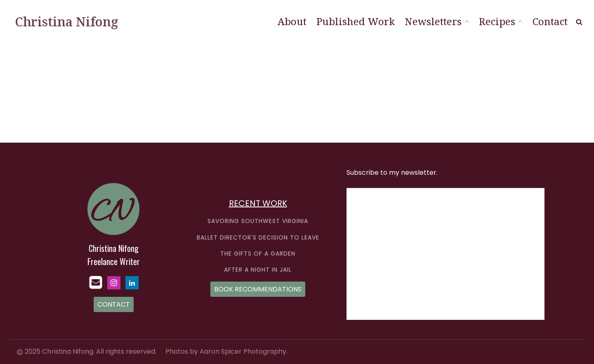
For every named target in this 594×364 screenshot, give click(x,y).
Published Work (356, 21)
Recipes (501, 21)
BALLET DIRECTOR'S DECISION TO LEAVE (258, 238)
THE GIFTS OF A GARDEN (258, 254)
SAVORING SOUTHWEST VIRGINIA (258, 221)
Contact (550, 21)
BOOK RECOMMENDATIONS (258, 289)
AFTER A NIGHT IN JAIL (258, 270)
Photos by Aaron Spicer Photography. (226, 352)
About (292, 21)
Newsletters (437, 21)
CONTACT (114, 304)
